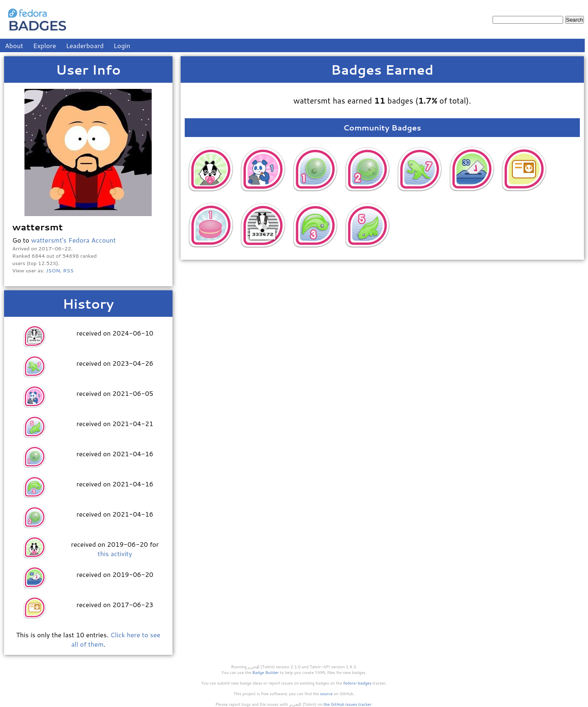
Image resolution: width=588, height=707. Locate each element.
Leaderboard (85, 45)
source (326, 694)
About (14, 45)
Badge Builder (266, 672)
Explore (44, 45)
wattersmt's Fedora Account (73, 240)
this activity (115, 553)
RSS (69, 270)
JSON (53, 270)
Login (122, 45)
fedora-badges (357, 683)
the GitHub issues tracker (347, 704)
